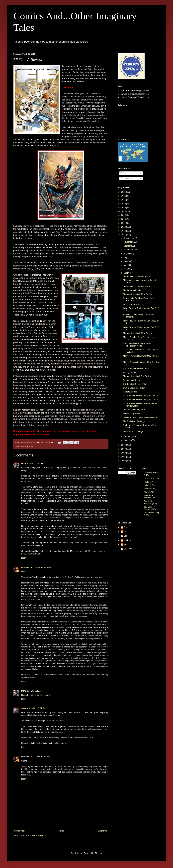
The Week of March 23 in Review (138, 294)
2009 (124, 449)
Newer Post (19, 831)
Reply (24, 558)
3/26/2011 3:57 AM (35, 691)
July (126, 257)
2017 (124, 215)
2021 (124, 200)
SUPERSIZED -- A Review (135, 384)
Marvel (24, 447)
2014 (124, 223)
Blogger (98, 853)
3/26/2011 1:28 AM (35, 463)
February (128, 436)
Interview (148, 489)
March (127, 273)
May (126, 265)
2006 (124, 461)
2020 (124, 204)
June (126, 261)
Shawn (25, 708)
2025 (124, 192)
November (129, 242)
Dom (24, 463)
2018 (124, 211)
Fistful (147, 482)
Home (61, 831)
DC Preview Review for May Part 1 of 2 (140, 400)
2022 (124, 196)
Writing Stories (130, 372)
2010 (124, 445)
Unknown (128, 549)
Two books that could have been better (140, 418)
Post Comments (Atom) (36, 836)
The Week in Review (150, 508)
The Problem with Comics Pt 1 (136, 287)
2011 (124, 235)
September (129, 250)
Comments (126, 178)
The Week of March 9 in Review (137, 376)
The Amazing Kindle (132, 290)
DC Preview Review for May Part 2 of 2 (140, 396)
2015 (124, 219)
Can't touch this (130, 392)
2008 (124, 453)
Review (30, 447)
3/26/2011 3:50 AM (43, 568)
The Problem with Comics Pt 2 (136, 276)
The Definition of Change (134, 421)
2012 (124, 231)
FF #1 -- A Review (131, 304)
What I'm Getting (151, 513)
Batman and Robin (131, 380)
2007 (124, 457)
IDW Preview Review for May (136, 369)
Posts (124, 173)
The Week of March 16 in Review (138, 333)
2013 (124, 227)
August (127, 254)
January (127, 440)
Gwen (127, 527)
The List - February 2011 (134, 410)
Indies (147, 485)
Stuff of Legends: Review (134, 388)
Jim (126, 532)
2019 (124, 208)
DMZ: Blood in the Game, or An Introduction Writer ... (137, 345)
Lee (126, 536)
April (126, 269)
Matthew (25, 568)
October (127, 246)
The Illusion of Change (133, 431)
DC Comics (149, 479)
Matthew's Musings (149, 497)
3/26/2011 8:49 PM (43, 757)
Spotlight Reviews (148, 502)
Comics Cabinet (151, 473)
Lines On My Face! (131, 414)
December (129, 238)
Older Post (103, 831)
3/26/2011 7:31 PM (37, 708)
